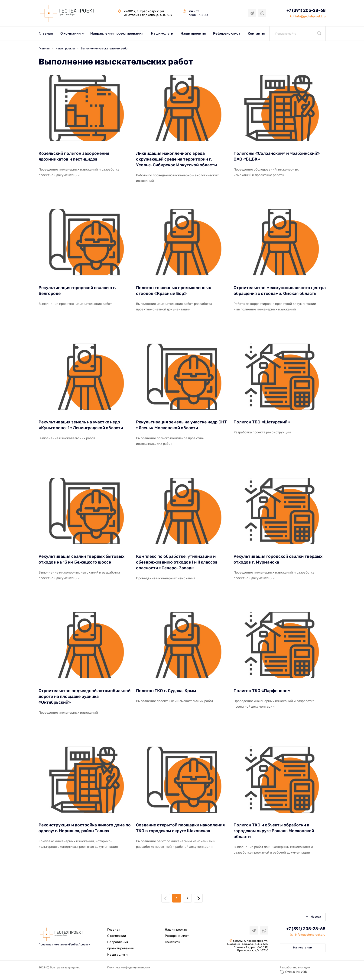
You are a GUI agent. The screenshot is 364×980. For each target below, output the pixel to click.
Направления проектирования (117, 33)
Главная (46, 33)
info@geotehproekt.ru (308, 16)
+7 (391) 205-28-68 (306, 11)
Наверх (316, 917)
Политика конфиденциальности (129, 967)
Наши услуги (162, 33)
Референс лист (177, 936)
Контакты (256, 33)
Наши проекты (193, 33)
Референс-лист (227, 33)
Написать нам (303, 948)
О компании (70, 33)
